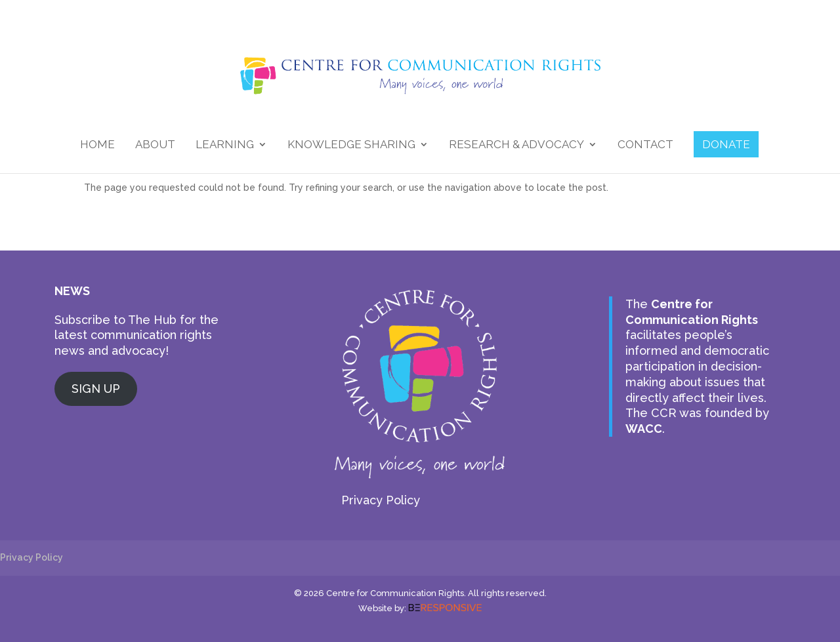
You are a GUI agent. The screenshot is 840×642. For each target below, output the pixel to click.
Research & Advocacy (516, 145)
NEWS (72, 291)
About (155, 145)
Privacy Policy (381, 500)
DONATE (726, 144)
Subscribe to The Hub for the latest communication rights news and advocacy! (136, 335)
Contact (645, 145)
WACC (644, 429)
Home (97, 145)
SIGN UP (96, 389)
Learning (225, 145)
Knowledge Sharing (351, 145)
